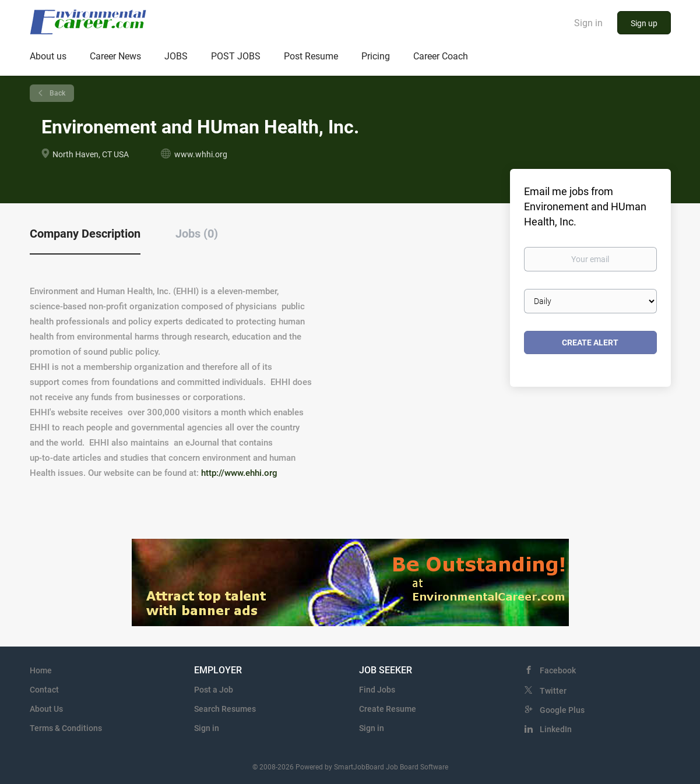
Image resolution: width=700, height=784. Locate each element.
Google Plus (562, 710)
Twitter (553, 691)
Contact (44, 690)
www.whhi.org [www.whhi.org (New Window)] (201, 154)
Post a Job (214, 690)
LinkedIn (556, 729)
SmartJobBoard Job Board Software (391, 767)
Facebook (558, 670)
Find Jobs (377, 690)
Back (57, 93)
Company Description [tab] (85, 234)
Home (41, 670)
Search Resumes (225, 709)
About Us (46, 709)
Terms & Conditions (66, 728)
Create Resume (388, 709)
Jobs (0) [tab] (197, 234)
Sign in (588, 23)
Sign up (644, 23)
